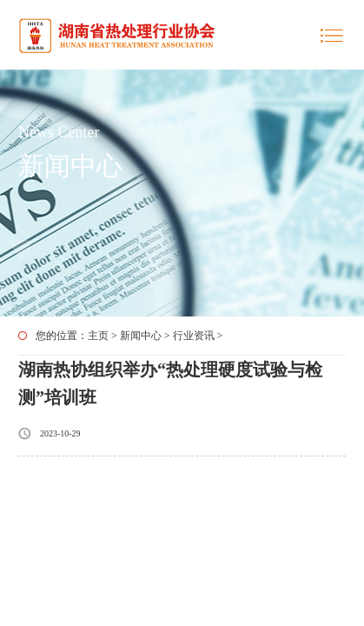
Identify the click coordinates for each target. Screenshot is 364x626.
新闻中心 (141, 336)
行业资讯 (194, 336)
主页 (98, 336)
